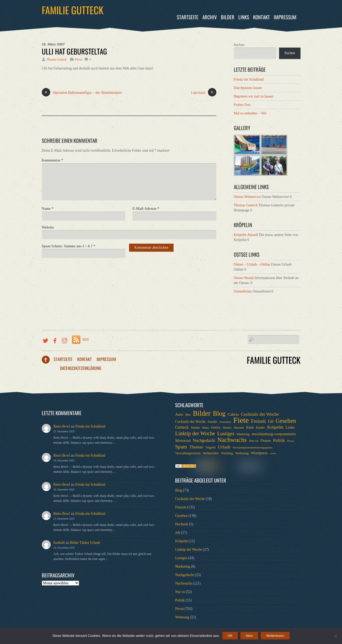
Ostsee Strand (244, 278)
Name (48, 209)
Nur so (180, 592)
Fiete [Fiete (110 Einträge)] (241, 420)
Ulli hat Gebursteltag (74, 51)
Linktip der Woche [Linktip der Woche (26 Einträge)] (195, 433)
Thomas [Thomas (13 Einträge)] (196, 447)
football (59, 543)
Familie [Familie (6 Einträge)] (213, 422)
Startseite (188, 17)
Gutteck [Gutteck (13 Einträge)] (182, 427)
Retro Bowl (62, 426)
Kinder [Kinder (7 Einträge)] (260, 428)
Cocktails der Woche (190, 499)
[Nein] (335, 636)
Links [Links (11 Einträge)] (290, 427)
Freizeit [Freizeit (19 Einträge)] (258, 421)
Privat (79, 60)
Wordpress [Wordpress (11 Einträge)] (259, 453)
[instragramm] (65, 340)
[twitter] (45, 340)
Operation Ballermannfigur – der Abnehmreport (82, 93)
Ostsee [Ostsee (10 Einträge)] (266, 441)
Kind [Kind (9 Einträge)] (250, 427)
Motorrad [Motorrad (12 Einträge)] (183, 440)
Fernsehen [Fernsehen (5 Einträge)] (225, 422)
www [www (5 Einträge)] (273, 453)
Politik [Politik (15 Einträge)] (279, 440)
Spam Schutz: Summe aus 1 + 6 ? (69, 246)
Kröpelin (181, 541)
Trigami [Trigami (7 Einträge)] (211, 447)
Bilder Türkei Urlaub (85, 543)
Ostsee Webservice (247, 197)
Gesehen (181, 516)
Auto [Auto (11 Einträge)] (179, 414)
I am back (204, 93)
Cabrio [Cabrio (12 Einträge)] (233, 414)
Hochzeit (182, 524)
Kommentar (53, 160)
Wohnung (182, 617)
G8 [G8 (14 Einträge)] (271, 421)
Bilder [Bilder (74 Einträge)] (202, 413)
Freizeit (181, 507)
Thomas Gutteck (57, 60)
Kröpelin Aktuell (246, 235)
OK (230, 636)
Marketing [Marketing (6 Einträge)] (243, 434)
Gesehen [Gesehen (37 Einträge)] (286, 421)
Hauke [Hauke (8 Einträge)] (195, 427)
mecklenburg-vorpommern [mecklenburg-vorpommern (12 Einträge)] (274, 434)
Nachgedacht (184, 575)
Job (178, 533)
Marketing (183, 566)
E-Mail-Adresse (146, 209)
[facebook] (55, 340)
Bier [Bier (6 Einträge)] (188, 415)
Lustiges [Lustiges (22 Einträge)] (226, 434)
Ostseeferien (243, 291)
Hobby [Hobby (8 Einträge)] (216, 427)
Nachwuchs (183, 583)
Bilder (228, 17)
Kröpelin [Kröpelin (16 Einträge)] (275, 427)
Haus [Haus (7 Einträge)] (206, 428)
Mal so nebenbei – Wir (250, 113)
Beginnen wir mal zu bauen (254, 96)
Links (244, 17)
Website (48, 227)
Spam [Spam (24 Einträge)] (181, 447)
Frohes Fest (242, 105)
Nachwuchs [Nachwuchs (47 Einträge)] (232, 440)
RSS (86, 340)
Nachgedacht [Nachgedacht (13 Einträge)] (204, 440)
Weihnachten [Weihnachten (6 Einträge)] (211, 453)
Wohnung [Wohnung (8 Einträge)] (242, 453)
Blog (179, 490)
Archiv (210, 17)
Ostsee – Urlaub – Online (252, 264)
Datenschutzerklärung (81, 368)
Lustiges (181, 558)
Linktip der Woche (188, 550)
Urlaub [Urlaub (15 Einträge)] (224, 447)
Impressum (285, 17)
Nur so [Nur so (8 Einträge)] (254, 441)
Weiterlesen (275, 636)
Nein (249, 636)
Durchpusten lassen (248, 88)
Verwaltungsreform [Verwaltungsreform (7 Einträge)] (188, 453)
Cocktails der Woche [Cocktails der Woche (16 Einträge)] (260, 414)
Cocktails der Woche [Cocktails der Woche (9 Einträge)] (190, 422)
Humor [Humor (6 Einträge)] (227, 428)
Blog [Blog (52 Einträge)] (219, 414)
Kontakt (261, 17)
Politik (180, 600)
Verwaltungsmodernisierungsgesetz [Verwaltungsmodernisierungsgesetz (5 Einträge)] (252, 448)
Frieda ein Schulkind (249, 79)
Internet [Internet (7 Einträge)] (239, 428)
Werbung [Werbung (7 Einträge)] (227, 453)
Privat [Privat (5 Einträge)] (290, 441)
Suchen (239, 45)
